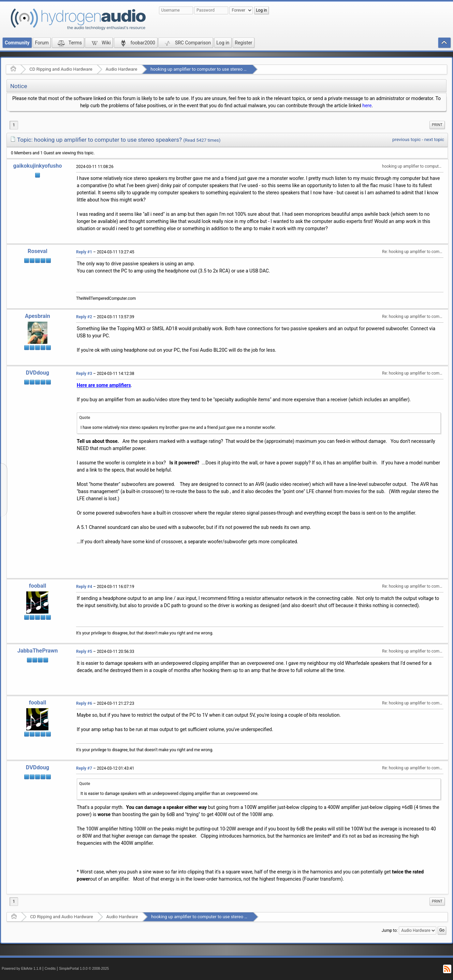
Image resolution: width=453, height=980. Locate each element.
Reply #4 (84, 587)
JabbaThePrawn (38, 651)
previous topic (406, 139)
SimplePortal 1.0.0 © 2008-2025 (84, 969)
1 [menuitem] (14, 125)
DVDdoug (38, 373)
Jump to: (390, 930)
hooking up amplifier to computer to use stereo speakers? (207, 69)
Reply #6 (84, 703)
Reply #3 (84, 374)
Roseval (38, 251)
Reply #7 (84, 768)
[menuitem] (437, 125)
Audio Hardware (122, 69)
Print (437, 125)
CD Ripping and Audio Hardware (61, 69)
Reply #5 (84, 652)
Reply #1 (84, 252)
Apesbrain (38, 316)
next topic (434, 139)
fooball (38, 586)
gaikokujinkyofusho (37, 166)
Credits (50, 969)
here (367, 106)
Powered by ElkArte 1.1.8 (21, 969)
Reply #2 (84, 317)
